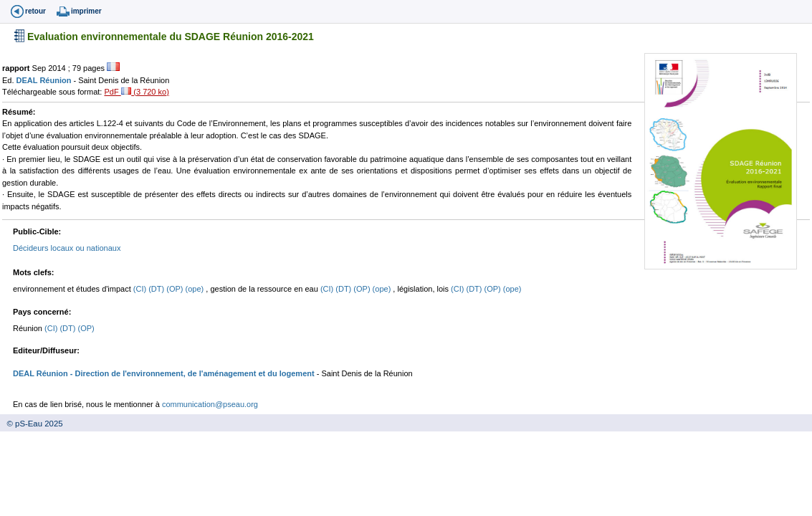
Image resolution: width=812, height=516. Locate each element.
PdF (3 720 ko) (136, 92)
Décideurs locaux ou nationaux (67, 248)
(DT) (157, 289)
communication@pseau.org (210, 404)
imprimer (86, 11)
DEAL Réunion (45, 80)
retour (35, 11)
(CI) (141, 289)
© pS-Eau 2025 (32, 424)
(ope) (196, 289)
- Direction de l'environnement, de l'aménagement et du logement (191, 373)
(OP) (176, 289)
